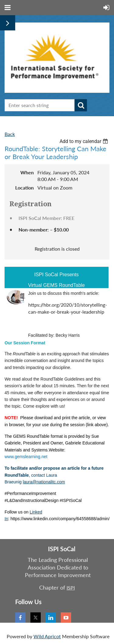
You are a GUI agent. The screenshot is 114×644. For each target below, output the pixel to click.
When (27, 172)
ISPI (71, 588)
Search (81, 105)
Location (24, 188)
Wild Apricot (47, 636)
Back (10, 134)
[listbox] (85, 141)
